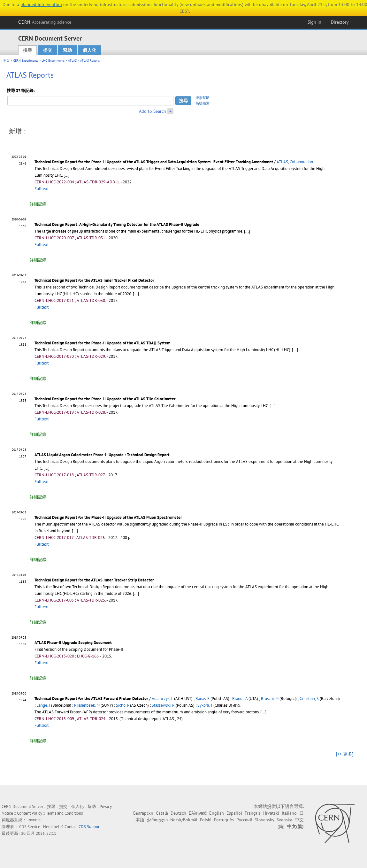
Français (253, 813)
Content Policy (30, 813)
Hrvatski (271, 813)
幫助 (67, 50)
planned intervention (41, 4)
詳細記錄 (38, 204)
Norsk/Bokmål (184, 820)
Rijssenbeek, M (87, 705)
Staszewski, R (163, 705)
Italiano (289, 813)
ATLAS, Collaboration (295, 162)
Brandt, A (240, 699)
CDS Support (90, 827)
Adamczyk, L (162, 699)
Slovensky (264, 820)
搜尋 (27, 50)
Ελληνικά (198, 813)
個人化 (89, 50)
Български (143, 813)
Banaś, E (203, 699)
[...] (295, 350)
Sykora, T (205, 705)
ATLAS (72, 61)
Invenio (34, 820)
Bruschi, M (270, 699)
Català (162, 813)
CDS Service (30, 827)
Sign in (314, 22)
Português (224, 820)
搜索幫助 (203, 98)
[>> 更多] (345, 754)
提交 (48, 50)
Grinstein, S (309, 699)
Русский (244, 820)
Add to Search (153, 111)
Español (234, 813)
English (217, 813)
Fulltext (42, 189)
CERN (45, 22)
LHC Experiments (53, 61)
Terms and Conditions (64, 813)
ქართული (157, 820)
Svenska (284, 820)
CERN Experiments (26, 61)
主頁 (6, 61)
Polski (206, 820)
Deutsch (178, 813)
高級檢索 (203, 103)
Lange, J (43, 705)
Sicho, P (122, 705)
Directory (340, 22)
